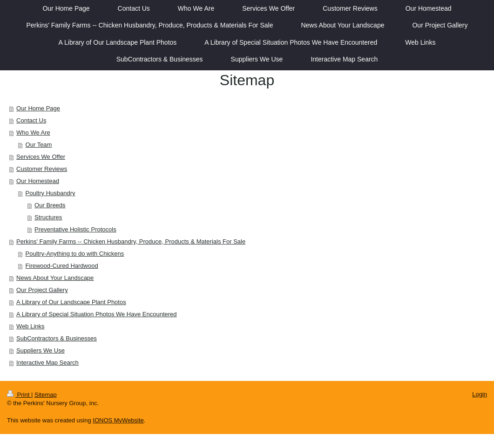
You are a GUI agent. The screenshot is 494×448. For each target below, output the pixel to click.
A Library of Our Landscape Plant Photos (71, 302)
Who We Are (33, 132)
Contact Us (31, 120)
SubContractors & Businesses (57, 338)
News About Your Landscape (55, 278)
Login (480, 394)
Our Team (39, 145)
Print (19, 395)
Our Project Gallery (42, 290)
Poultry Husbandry (51, 193)
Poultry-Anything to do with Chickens (75, 254)
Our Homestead (38, 181)
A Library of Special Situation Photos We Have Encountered (96, 314)
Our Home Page (38, 108)
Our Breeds (50, 205)
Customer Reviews (42, 169)
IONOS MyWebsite (118, 420)
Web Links (30, 326)
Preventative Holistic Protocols (75, 229)
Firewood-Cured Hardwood (62, 266)
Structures (48, 217)
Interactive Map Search (47, 363)
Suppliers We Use (41, 350)
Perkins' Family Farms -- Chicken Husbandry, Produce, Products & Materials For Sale (131, 241)
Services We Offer (41, 157)
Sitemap (46, 395)
